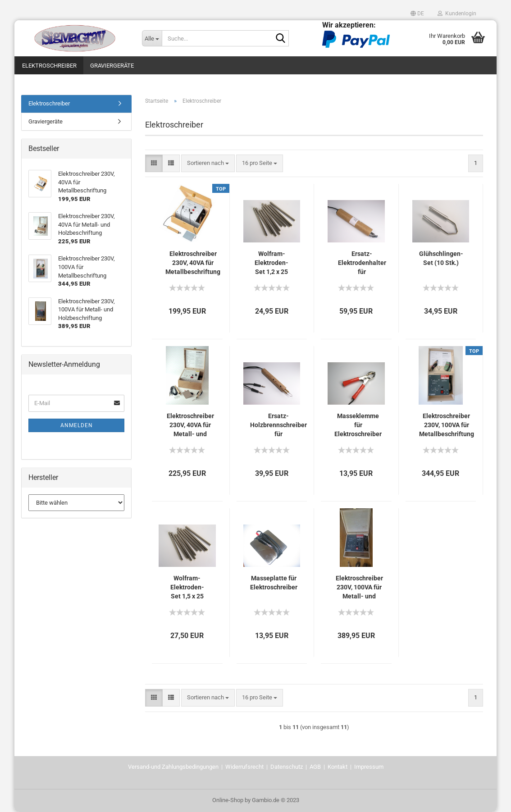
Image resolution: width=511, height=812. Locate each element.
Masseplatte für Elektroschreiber (274, 583)
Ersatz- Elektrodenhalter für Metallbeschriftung (362, 263)
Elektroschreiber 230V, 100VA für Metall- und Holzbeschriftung (359, 588)
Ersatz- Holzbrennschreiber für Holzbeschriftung (278, 425)
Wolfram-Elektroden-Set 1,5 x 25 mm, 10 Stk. (187, 588)
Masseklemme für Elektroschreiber (358, 425)
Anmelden (77, 425)
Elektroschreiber (49, 66)
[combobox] (208, 163)
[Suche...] (152, 38)
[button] (417, 14)
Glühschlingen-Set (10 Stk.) (441, 258)
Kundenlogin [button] (457, 14)
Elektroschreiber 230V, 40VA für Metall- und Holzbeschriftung (190, 425)
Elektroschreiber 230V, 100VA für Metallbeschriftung (447, 425)
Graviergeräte (112, 66)
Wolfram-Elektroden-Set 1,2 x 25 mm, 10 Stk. (271, 263)
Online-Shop (228, 800)
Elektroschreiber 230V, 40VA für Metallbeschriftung (193, 263)
